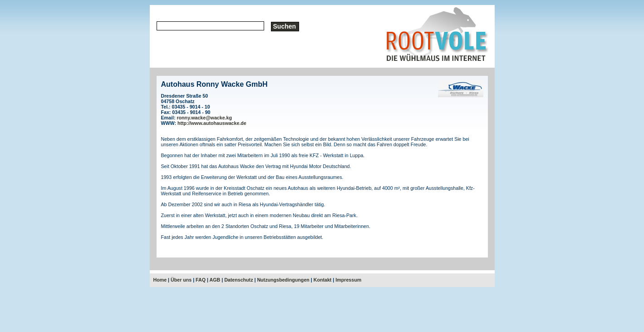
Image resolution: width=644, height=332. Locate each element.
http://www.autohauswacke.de (212, 123)
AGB (215, 280)
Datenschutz (238, 280)
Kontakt (323, 280)
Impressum (348, 280)
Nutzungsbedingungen (283, 280)
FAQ (201, 280)
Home (160, 280)
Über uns (181, 280)
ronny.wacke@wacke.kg (204, 118)
